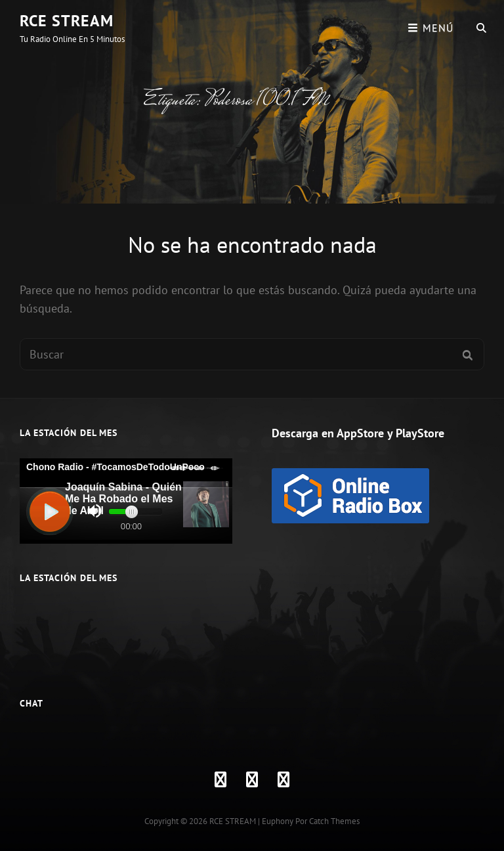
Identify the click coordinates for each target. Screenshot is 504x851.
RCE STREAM (67, 21)
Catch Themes (334, 821)
